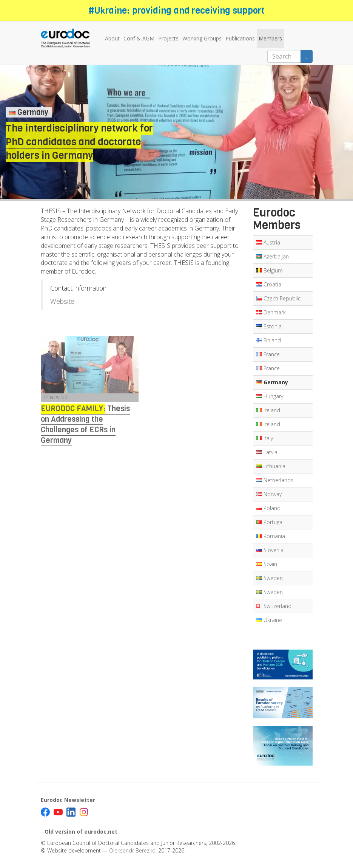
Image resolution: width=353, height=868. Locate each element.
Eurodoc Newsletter (68, 800)
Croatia (269, 284)
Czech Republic (278, 298)
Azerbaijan (272, 256)
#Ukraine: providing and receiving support (176, 11)
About (112, 38)
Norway (269, 494)
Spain (267, 564)
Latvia (267, 452)
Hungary (270, 396)
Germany (272, 382)
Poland (268, 508)
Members (270, 38)
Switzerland (274, 606)
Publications (240, 38)
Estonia (269, 326)
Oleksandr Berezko (132, 850)
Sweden (269, 578)
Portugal (270, 522)
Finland (268, 340)
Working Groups (202, 38)
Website (62, 301)
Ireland (268, 410)
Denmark (271, 312)
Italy (264, 438)
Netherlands (275, 480)
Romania (271, 536)
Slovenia (270, 550)
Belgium (269, 270)
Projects (168, 38)
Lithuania (271, 466)
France (268, 354)
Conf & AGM (139, 38)
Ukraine (269, 620)
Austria (268, 242)
